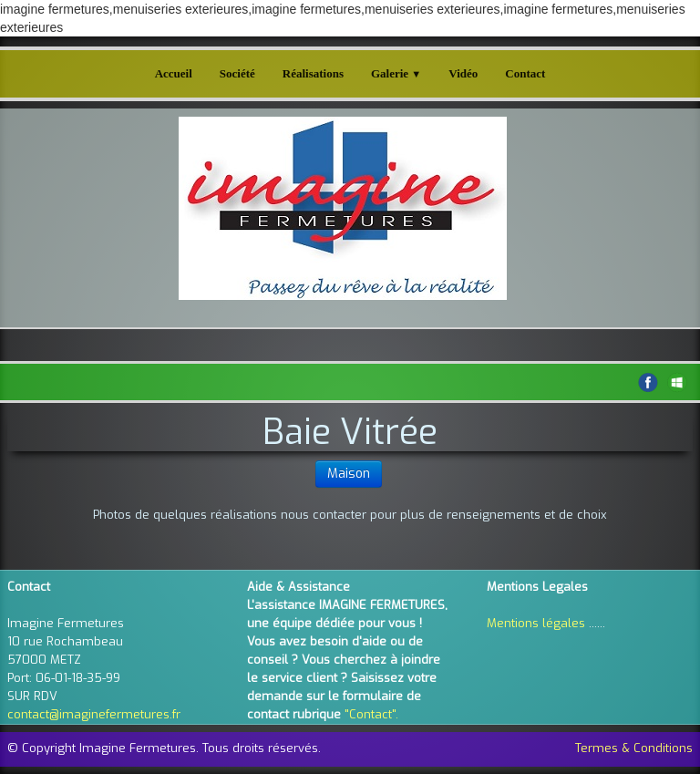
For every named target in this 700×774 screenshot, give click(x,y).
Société (237, 73)
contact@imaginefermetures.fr (94, 714)
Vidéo (463, 73)
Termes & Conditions (634, 748)
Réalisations (313, 73)
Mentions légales (536, 623)
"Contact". (371, 714)
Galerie (396, 73)
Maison (349, 474)
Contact (525, 73)
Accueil (174, 73)
